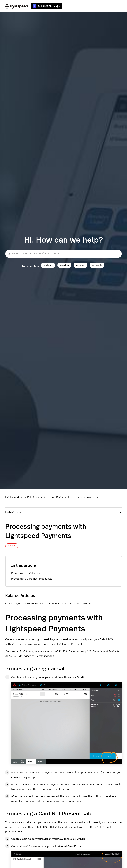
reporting (64, 265)
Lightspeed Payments (85, 497)
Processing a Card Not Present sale (32, 579)
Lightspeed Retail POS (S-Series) (25, 497)
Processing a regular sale (26, 573)
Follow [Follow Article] (12, 546)
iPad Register (58, 497)
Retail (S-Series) (46, 6)
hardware (48, 265)
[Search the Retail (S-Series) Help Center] (63, 254)
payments (97, 265)
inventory (81, 265)
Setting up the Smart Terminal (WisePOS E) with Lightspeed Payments (51, 604)
